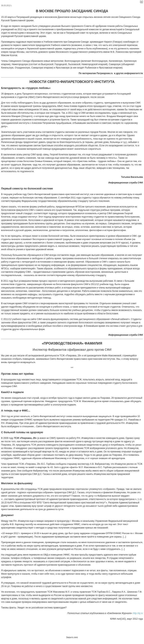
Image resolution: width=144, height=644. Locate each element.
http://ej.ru (138, 613)
